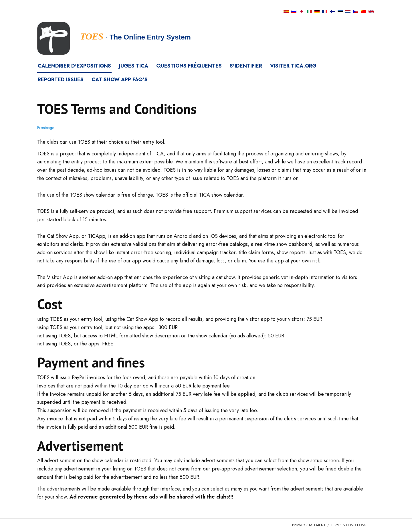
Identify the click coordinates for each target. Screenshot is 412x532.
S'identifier (246, 66)
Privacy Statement (309, 525)
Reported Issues (61, 80)
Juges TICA (134, 66)
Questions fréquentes (189, 66)
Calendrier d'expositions (74, 66)
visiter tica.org (293, 66)
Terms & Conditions (348, 525)
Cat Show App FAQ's (120, 80)
